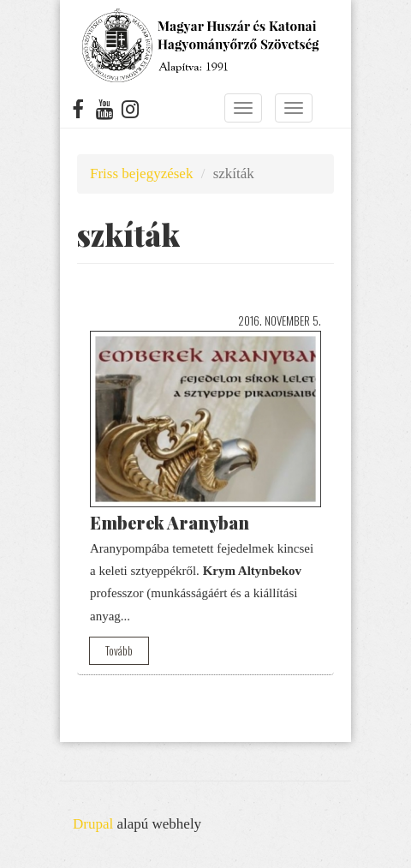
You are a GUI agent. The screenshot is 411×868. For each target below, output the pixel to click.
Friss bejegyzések (141, 174)
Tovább (119, 650)
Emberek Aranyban (170, 522)
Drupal (93, 824)
